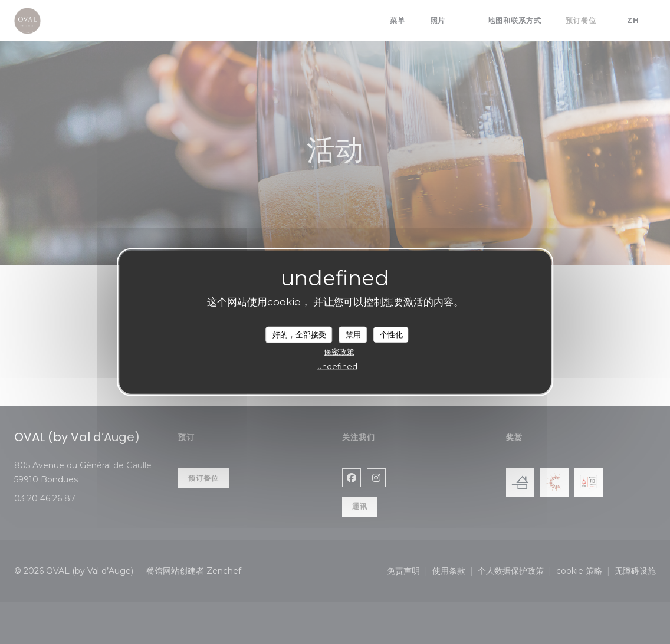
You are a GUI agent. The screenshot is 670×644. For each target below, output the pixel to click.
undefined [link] (337, 366)
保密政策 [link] (339, 351)
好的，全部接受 (299, 334)
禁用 (353, 334)
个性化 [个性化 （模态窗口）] (391, 334)
